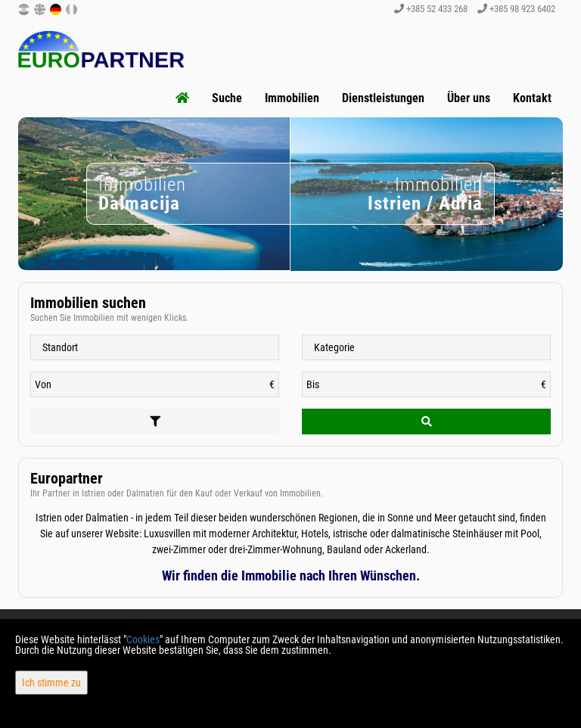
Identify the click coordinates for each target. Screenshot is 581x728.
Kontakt (532, 98)
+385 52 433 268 (431, 9)
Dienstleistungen (383, 98)
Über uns (469, 98)
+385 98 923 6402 (516, 9)
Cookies (143, 639)
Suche (227, 98)
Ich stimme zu (51, 683)
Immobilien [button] (292, 98)
